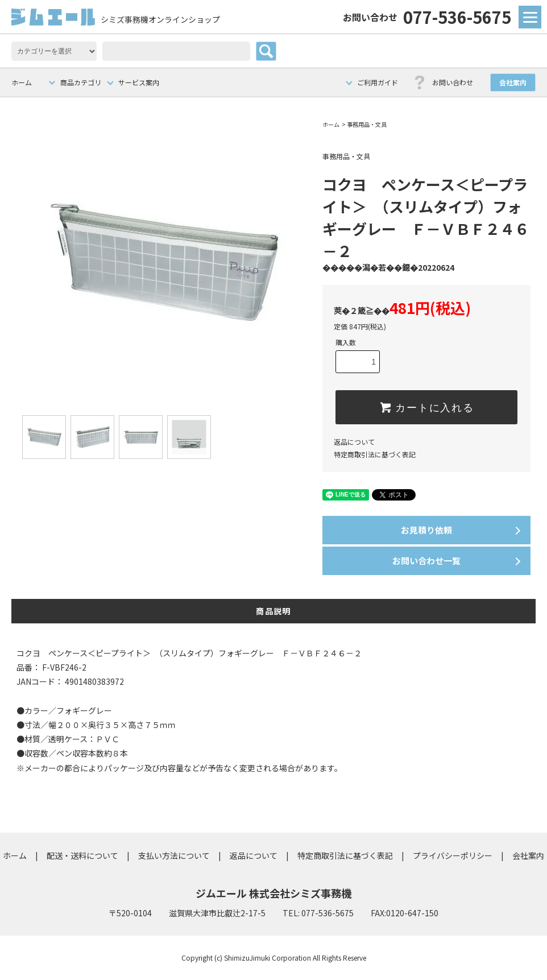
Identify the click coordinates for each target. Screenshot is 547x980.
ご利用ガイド (378, 82)
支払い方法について (174, 855)
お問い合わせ (453, 82)
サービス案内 (139, 82)
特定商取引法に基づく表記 (375, 454)
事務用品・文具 (367, 124)
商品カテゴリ (81, 82)
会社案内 (513, 82)
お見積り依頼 (426, 530)
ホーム (22, 82)
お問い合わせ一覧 (426, 561)
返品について (354, 442)
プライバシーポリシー (453, 855)
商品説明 (273, 611)
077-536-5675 (427, 16)
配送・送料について (82, 855)
